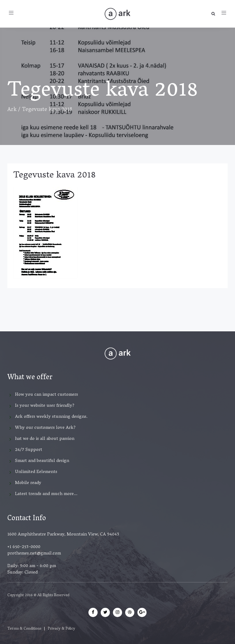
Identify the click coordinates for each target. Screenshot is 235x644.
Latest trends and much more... (46, 494)
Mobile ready (28, 483)
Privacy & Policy (62, 629)
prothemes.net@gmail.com (34, 554)
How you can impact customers (47, 395)
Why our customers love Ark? (45, 428)
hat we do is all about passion (45, 439)
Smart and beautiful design (42, 461)
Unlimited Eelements (36, 472)
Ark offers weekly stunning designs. (51, 417)
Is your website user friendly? (45, 406)
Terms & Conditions (24, 629)
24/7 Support (29, 450)
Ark (12, 110)
